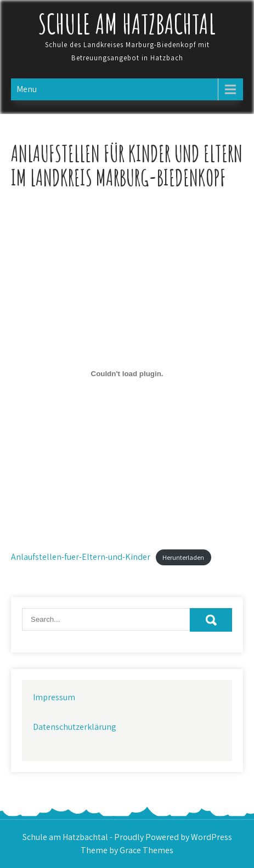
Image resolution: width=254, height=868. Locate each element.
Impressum (54, 697)
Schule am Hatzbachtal (127, 23)
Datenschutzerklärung (75, 727)
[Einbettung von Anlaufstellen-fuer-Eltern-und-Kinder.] (127, 373)
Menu (27, 89)
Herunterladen (183, 557)
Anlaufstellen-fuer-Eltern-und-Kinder (81, 557)
